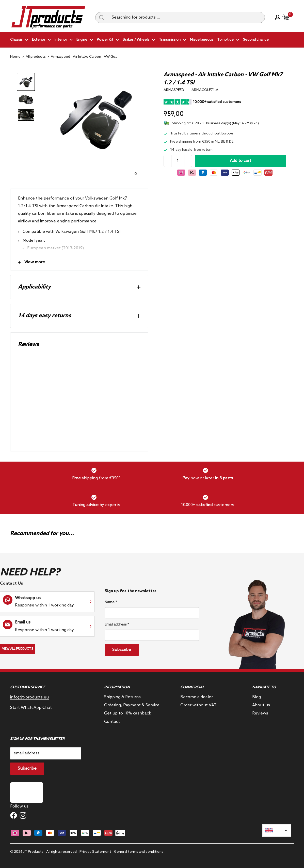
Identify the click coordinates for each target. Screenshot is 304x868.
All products (36, 57)
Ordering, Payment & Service (132, 705)
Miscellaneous (202, 40)
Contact (112, 722)
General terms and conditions (139, 852)
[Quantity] (178, 161)
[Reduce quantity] (168, 161)
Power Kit (108, 40)
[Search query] (102, 18)
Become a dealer (197, 697)
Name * (111, 602)
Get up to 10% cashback (128, 713)
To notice (228, 40)
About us (261, 705)
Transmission (172, 40)
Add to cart (241, 161)
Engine (85, 40)
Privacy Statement (95, 852)
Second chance (256, 40)
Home (15, 57)
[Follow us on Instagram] (23, 815)
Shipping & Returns (122, 697)
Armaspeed (174, 90)
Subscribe (122, 650)
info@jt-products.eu (29, 697)
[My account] (278, 18)
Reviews (260, 713)
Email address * (117, 625)
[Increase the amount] (188, 161)
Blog (257, 697)
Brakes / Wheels (139, 40)
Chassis (19, 40)
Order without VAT (198, 705)
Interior (64, 40)
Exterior (41, 40)
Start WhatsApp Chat (31, 708)
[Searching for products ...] (186, 18)
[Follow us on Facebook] (14, 815)
